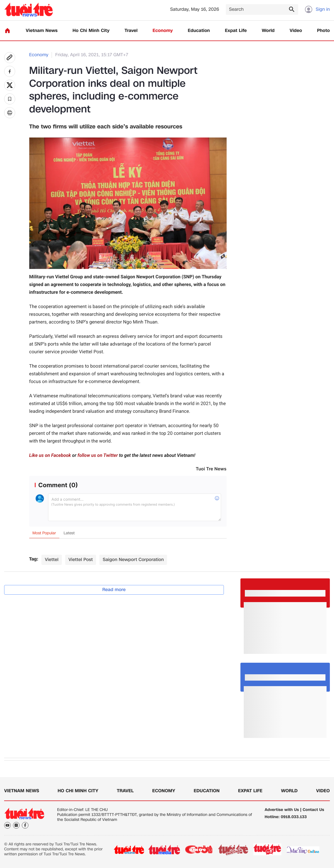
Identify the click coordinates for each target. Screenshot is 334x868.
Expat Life (236, 31)
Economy (163, 31)
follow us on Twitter (98, 455)
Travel (131, 31)
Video (296, 31)
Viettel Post (81, 560)
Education (199, 31)
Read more (114, 590)
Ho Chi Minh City (91, 31)
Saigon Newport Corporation (133, 560)
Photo (324, 31)
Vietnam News (42, 31)
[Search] (262, 10)
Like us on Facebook (50, 455)
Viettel (51, 560)
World (268, 31)
